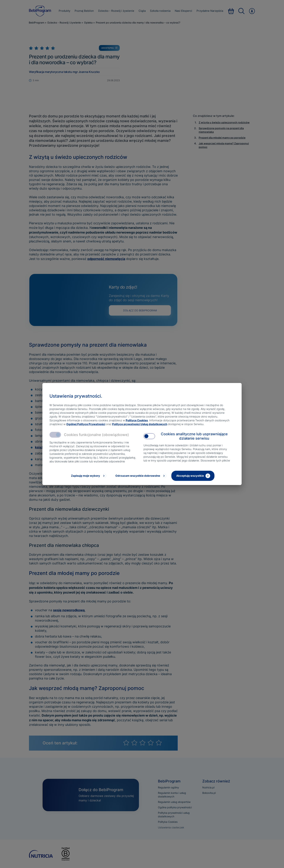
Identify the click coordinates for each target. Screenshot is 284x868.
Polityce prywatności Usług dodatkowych (140, 424)
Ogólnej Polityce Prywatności (86, 424)
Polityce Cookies (137, 420)
